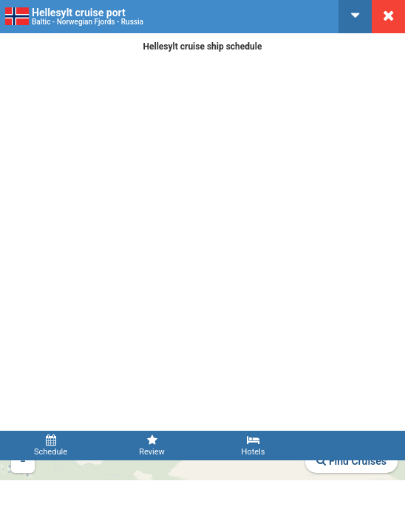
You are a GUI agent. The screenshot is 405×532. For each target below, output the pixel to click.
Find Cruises (351, 461)
